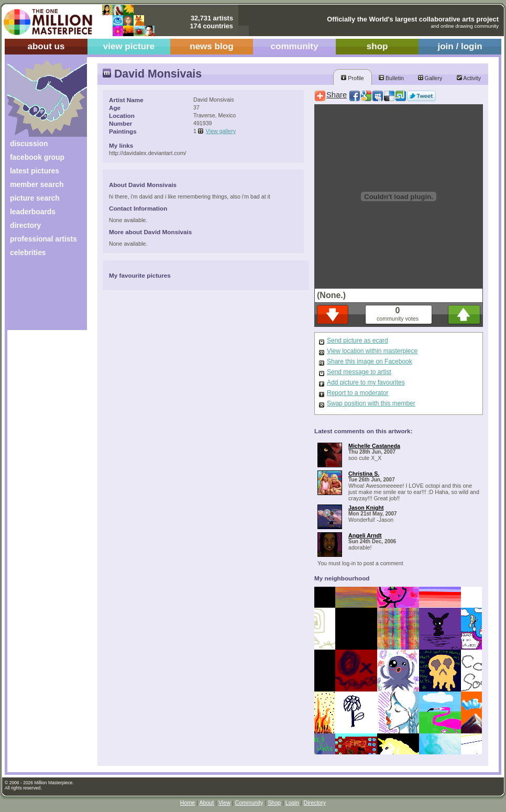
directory (25, 225)
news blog (211, 46)
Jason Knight (366, 508)
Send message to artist (359, 372)
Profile (352, 78)
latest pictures (35, 171)
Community (249, 803)
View (224, 803)
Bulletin (391, 78)
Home (188, 803)
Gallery (430, 78)
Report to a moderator (357, 393)
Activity (469, 78)
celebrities (28, 253)
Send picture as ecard (357, 341)
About (206, 803)
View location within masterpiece (372, 351)
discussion (29, 144)
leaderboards (33, 212)
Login (292, 803)
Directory (315, 803)
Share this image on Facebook (370, 361)
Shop (274, 803)
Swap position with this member (371, 403)
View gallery (221, 131)
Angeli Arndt (365, 535)
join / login (460, 46)
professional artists (43, 239)
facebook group (37, 157)
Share (337, 95)
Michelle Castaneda (374, 446)
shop (377, 46)
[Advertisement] (40, 297)
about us (46, 46)
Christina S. (364, 474)
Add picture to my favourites (366, 382)
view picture (129, 46)
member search (37, 184)
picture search (35, 198)
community (295, 46)
